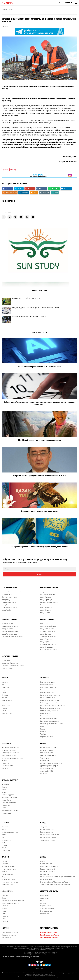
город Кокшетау (46, 597)
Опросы (4, 708)
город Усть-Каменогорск (10, 663)
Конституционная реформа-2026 (52, 724)
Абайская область (8, 668)
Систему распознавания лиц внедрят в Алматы (29, 317)
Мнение (4, 698)
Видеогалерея (45, 874)
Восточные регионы (10, 656)
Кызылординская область (49, 650)
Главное (43, 732)
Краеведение (45, 761)
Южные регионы (47, 619)
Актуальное (6, 690)
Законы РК (44, 716)
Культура (5, 823)
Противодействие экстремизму (13, 901)
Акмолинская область (48, 595)
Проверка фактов (46, 880)
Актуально (45, 678)
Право (42, 726)
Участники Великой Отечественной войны (55, 882)
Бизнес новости (7, 766)
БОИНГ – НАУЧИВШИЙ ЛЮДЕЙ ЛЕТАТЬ (26, 299)
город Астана (45, 592)
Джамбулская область (48, 645)
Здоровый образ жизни (10, 932)
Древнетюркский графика (49, 766)
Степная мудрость (8, 795)
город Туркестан (46, 639)
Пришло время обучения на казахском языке (40, 511)
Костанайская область (10, 626)
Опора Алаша (6, 813)
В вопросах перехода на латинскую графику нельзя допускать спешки (40, 547)
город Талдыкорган (47, 629)
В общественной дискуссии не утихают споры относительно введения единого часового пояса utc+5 (39, 403)
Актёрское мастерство (10, 832)
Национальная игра (47, 830)
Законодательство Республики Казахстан (55, 885)
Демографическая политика (50, 695)
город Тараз (44, 642)
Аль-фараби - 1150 (47, 771)
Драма (4, 792)
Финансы (5, 768)
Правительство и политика (50, 700)
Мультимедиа (6, 706)
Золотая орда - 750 (47, 768)
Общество (5, 688)
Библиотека (6, 805)
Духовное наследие (10, 780)
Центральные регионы (49, 588)
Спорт (4, 693)
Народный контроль (9, 756)
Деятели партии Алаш (48, 756)
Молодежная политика (48, 688)
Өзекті (11, 10)
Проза (4, 790)
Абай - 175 (44, 774)
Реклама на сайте (9, 957)
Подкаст (5, 909)
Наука (42, 901)
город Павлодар (7, 629)
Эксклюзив (5, 916)
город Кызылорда (46, 647)
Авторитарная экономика (10, 753)
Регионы (5, 919)
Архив (4, 711)
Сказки (4, 808)
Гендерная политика (47, 693)
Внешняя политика (47, 685)
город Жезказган (46, 608)
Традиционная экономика (11, 748)
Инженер (13, 170)
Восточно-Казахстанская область (13, 666)
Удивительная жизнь (47, 909)
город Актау (6, 600)
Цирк (3, 843)
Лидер (4, 898)
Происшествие (7, 713)
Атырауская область (9, 602)
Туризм (4, 761)
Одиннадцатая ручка (9, 803)
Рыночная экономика (9, 750)
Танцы (4, 830)
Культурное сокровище (10, 798)
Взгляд (4, 914)
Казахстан (5, 682)
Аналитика (5, 763)
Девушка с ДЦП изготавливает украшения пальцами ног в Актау (36, 308)
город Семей (6, 661)
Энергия (43, 903)
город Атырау (6, 605)
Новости (5, 678)
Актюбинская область (9, 608)
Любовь (4, 872)
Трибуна (43, 734)
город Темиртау (46, 610)
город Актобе (6, 610)
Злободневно (7, 891)
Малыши (43, 861)
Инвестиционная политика (50, 690)
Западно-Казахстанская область (13, 592)
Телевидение (6, 840)
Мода (3, 877)
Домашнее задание (8, 867)
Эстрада (5, 845)
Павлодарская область (10, 632)
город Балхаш (45, 613)
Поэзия (4, 787)
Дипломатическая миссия (49, 721)
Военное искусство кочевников (51, 763)
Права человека (46, 713)
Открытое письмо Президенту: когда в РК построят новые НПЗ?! (39, 476)
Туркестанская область (49, 637)
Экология (5, 922)
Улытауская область (47, 605)
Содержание (45, 914)
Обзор (4, 911)
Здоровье (5, 896)
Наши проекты (7, 700)
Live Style (5, 857)
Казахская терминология (10, 903)
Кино (3, 837)
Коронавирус (6, 938)
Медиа (4, 848)
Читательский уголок (9, 869)
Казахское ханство (47, 753)
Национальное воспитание (50, 835)
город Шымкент (46, 634)
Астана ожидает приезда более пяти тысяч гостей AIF (39, 367)
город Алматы (45, 624)
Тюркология (44, 758)
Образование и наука (49, 891)
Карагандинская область (49, 602)
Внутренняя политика (48, 682)
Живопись (5, 827)
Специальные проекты (48, 872)
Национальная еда (47, 832)
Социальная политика (48, 698)
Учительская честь (47, 911)
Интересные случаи (9, 880)
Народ (42, 729)
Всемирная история (47, 750)
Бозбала (5, 861)
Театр (4, 835)
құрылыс (5, 170)
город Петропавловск (9, 634)
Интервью (5, 695)
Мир (3, 685)
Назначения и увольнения (49, 711)
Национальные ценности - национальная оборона (58, 877)
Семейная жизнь (7, 874)
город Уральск (7, 595)
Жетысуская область (48, 632)
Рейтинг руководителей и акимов (52, 703)
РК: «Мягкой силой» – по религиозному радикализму (40, 440)
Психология (44, 896)
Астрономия (45, 898)
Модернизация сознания (10, 811)
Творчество (6, 785)
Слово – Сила (6, 800)
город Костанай (7, 624)
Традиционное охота (48, 840)
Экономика (6, 743)
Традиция (44, 827)
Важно (43, 743)
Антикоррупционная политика (12, 758)
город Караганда (46, 600)
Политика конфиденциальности (28, 957)
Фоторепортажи (7, 885)
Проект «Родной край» (48, 869)
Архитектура (6, 850)
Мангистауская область (10, 597)
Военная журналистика (10, 882)
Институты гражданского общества (53, 706)
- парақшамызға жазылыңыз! (38, 175)
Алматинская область (48, 626)
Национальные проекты (49, 719)
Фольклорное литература (49, 867)
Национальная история (48, 748)
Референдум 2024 (47, 737)
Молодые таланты (47, 864)
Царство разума (46, 906)
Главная (4, 10)
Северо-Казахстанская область (13, 637)
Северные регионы (9, 619)
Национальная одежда (48, 837)
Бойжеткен (5, 864)
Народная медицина (9, 935)
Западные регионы (9, 588)
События (5, 906)
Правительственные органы (50, 708)
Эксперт (5, 703)
